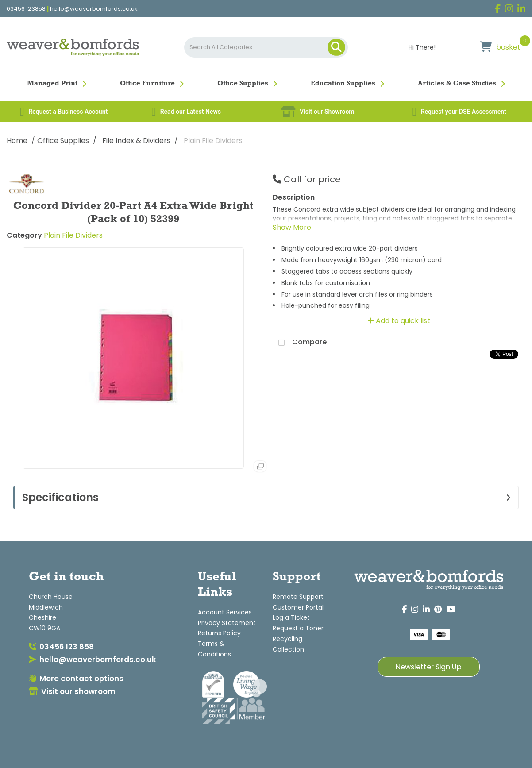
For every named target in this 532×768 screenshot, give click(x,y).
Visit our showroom (72, 691)
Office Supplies (243, 84)
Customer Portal (298, 607)
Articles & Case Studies (457, 84)
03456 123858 (26, 9)
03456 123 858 (61, 647)
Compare (300, 343)
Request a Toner (298, 628)
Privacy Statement (227, 623)
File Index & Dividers (136, 141)
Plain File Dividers (213, 141)
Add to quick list (399, 321)
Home (17, 141)
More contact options (76, 679)
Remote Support (298, 597)
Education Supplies (343, 84)
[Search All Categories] (266, 47)
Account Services (225, 612)
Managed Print (52, 84)
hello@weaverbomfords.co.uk (94, 9)
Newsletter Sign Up (429, 667)
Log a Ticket (291, 617)
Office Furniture (147, 84)
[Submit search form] (336, 47)
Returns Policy (219, 633)
